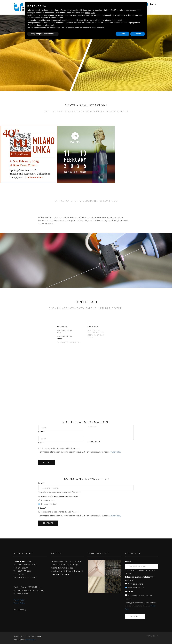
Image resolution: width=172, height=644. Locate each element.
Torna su (153, 636)
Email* (41, 483)
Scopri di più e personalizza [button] (43, 34)
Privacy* (42, 508)
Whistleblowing (20, 610)
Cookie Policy (19, 603)
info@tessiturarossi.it (69, 342)
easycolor (30, 640)
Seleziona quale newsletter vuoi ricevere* (58, 497)
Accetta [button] (138, 34)
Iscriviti (48, 523)
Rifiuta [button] (123, 34)
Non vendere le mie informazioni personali (105, 20)
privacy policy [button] (50, 25)
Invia (47, 462)
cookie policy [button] (90, 13)
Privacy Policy (115, 452)
